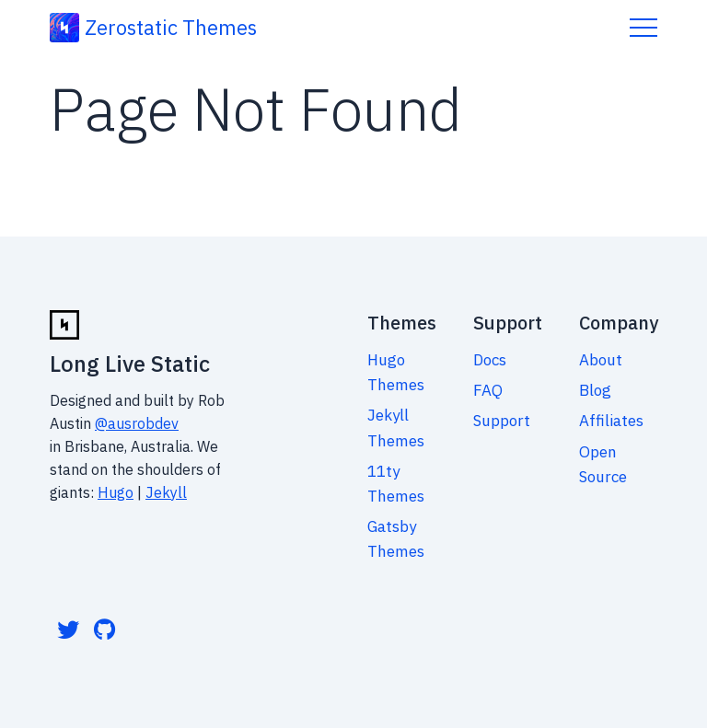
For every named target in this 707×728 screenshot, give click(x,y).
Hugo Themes (396, 372)
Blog (595, 390)
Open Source (603, 464)
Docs (490, 360)
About (601, 360)
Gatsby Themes (396, 539)
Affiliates (611, 421)
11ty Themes (396, 484)
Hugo (116, 492)
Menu (643, 28)
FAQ (488, 390)
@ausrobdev (137, 423)
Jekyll (166, 492)
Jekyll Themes (396, 428)
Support (502, 421)
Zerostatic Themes (171, 27)
